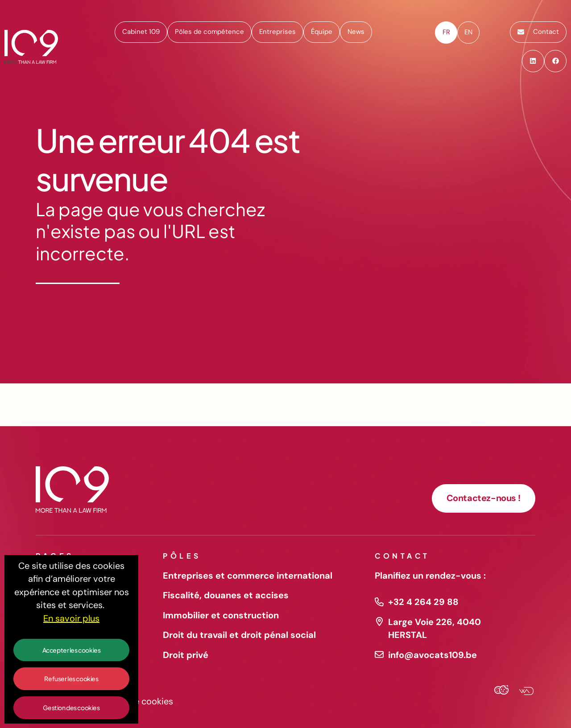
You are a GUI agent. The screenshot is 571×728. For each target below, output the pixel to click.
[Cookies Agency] (501, 692)
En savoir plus (71, 618)
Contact (538, 32)
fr (446, 32)
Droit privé (186, 655)
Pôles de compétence (209, 32)
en (468, 32)
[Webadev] (523, 692)
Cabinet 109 (141, 32)
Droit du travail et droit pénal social (239, 635)
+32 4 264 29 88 (423, 602)
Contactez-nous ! (484, 498)
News (356, 32)
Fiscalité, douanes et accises (226, 595)
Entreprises (277, 32)
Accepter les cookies (72, 650)
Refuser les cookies (71, 679)
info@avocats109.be (432, 655)
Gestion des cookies (71, 707)
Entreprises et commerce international (248, 576)
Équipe (322, 32)
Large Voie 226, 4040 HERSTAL (434, 629)
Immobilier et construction (221, 615)
